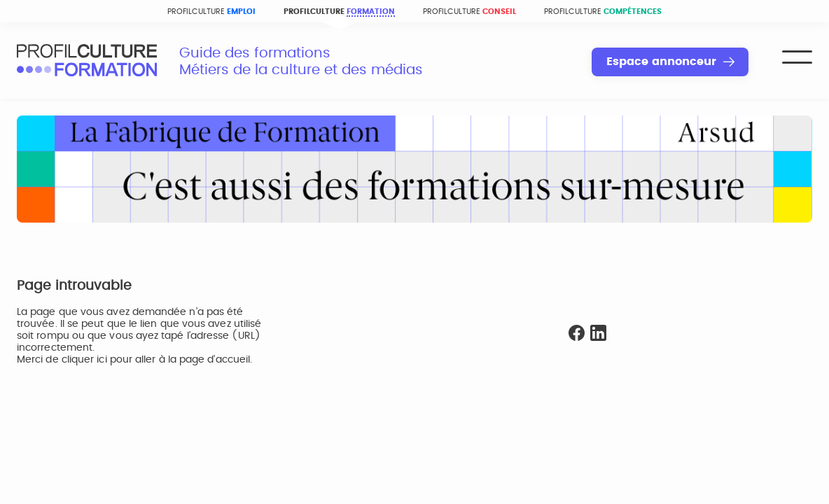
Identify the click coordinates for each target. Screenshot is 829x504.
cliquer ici (84, 360)
